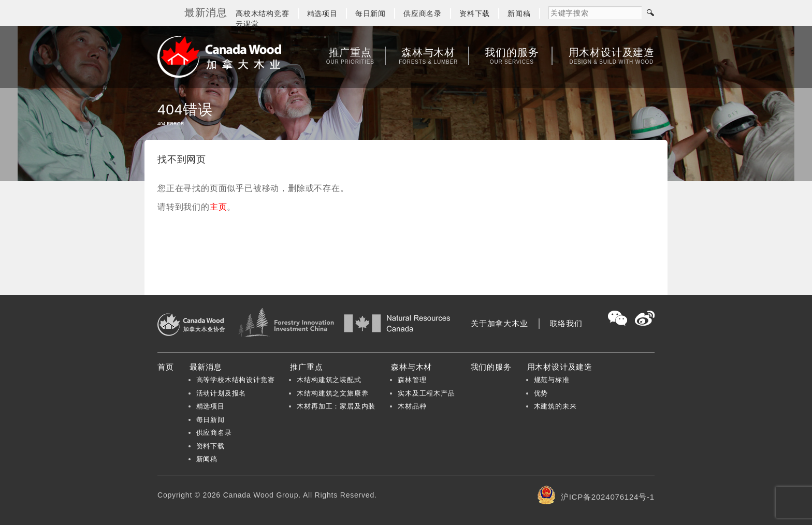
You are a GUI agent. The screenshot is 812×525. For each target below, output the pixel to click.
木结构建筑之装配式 (329, 380)
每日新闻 (371, 13)
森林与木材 (428, 56)
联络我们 (566, 323)
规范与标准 (552, 380)
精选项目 (322, 13)
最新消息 (206, 367)
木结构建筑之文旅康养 (332, 393)
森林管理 (412, 380)
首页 (166, 367)
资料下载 (475, 13)
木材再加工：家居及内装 (336, 406)
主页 (219, 207)
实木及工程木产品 (426, 393)
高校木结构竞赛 (263, 13)
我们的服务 (512, 56)
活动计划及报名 (221, 393)
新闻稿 (519, 13)
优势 (541, 393)
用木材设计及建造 (612, 56)
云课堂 (247, 24)
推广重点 (350, 56)
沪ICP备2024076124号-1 (608, 497)
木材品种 (412, 406)
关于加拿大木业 (499, 323)
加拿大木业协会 (220, 57)
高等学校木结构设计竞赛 (236, 380)
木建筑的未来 (555, 406)
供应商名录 (423, 13)
